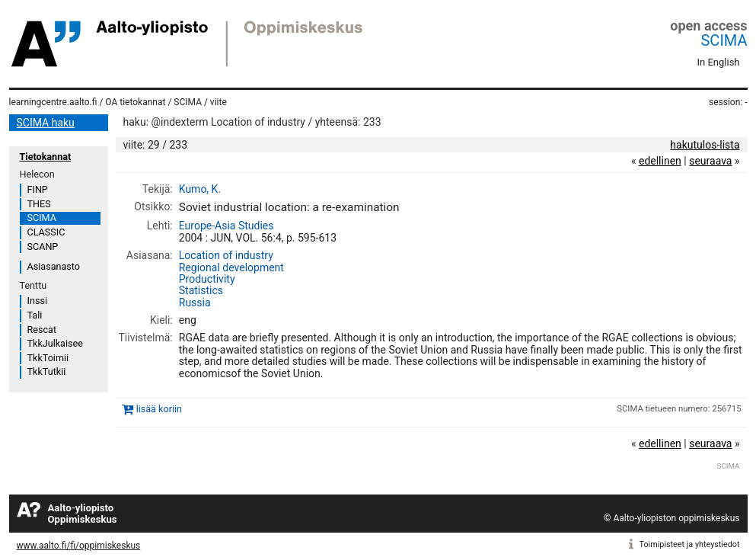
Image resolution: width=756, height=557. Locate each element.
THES (39, 204)
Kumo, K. (200, 189)
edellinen (660, 161)
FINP (38, 189)
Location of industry (226, 255)
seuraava (710, 161)
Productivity (207, 279)
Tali (35, 315)
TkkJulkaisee (55, 343)
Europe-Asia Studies (226, 226)
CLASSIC (46, 232)
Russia (195, 303)
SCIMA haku (46, 123)
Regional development (231, 267)
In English (719, 62)
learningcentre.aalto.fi (53, 102)
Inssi (37, 301)
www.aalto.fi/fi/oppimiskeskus (79, 546)
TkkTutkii (47, 371)
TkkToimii (48, 358)
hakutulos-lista (705, 145)
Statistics (201, 290)
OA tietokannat (135, 102)
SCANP (43, 246)
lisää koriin (159, 409)
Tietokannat (46, 157)
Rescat (42, 330)
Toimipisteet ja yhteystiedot (690, 544)
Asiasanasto (54, 266)
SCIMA (724, 40)
